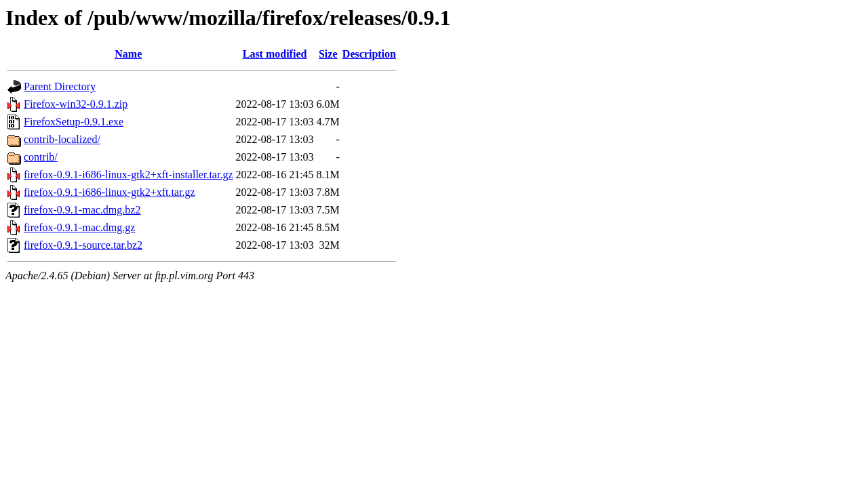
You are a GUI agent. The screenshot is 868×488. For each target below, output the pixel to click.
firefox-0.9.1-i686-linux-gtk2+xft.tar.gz (110, 192)
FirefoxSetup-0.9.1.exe (74, 122)
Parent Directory (60, 86)
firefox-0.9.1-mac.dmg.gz (79, 227)
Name (128, 54)
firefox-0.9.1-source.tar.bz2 (83, 245)
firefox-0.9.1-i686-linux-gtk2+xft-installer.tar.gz (129, 175)
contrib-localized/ (62, 139)
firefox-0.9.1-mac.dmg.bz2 (82, 210)
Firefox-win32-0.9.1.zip (76, 104)
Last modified (275, 54)
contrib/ (41, 157)
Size (328, 54)
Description (369, 54)
